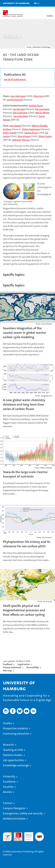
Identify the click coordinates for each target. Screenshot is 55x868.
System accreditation (39, 835)
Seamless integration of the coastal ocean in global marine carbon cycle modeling (24, 333)
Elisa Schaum (24, 136)
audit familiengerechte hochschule (7, 837)
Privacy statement (12, 667)
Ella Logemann (20, 113)
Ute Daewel (15, 126)
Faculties (8, 787)
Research (8, 745)
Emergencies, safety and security (23, 813)
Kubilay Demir (36, 106)
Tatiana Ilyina (31, 133)
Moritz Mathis (42, 113)
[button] (36, 3)
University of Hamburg (16, 3)
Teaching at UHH (13, 750)
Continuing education (16, 734)
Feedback (8, 664)
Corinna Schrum (15, 100)
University (9, 776)
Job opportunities (14, 760)
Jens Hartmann (18, 96)
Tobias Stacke (45, 136)
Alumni (7, 792)
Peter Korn (39, 96)
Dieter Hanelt (10, 133)
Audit (16, 834)
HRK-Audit (27, 835)
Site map (7, 670)
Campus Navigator (14, 808)
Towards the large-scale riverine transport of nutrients (25, 474)
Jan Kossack (19, 109)
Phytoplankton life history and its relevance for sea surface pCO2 (27, 544)
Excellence (9, 782)
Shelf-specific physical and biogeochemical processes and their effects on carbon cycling (24, 610)
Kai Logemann (42, 109)
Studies (7, 723)
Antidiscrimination (14, 819)
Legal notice (24, 664)
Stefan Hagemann (31, 129)
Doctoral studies (13, 755)
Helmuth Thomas (21, 140)
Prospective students (16, 728)
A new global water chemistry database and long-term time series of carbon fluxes (24, 404)
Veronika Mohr (21, 116)
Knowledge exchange (16, 765)
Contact (8, 803)
